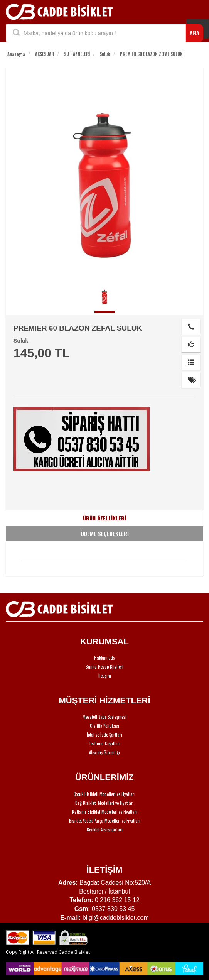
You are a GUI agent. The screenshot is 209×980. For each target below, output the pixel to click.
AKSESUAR (45, 54)
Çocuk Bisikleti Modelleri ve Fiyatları (104, 794)
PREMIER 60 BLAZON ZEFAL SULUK (151, 54)
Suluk (105, 54)
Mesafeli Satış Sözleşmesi (104, 717)
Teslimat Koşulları (104, 743)
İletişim (105, 676)
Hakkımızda (105, 658)
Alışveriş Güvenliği (104, 752)
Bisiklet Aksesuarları (105, 830)
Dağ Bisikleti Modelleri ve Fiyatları (104, 803)
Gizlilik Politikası (104, 726)
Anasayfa (16, 54)
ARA (195, 33)
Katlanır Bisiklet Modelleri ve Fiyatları (105, 812)
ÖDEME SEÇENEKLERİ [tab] (105, 533)
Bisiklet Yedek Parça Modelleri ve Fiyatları (105, 821)
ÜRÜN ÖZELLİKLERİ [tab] (104, 518)
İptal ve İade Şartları (104, 735)
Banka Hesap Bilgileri (104, 667)
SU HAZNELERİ (77, 54)
